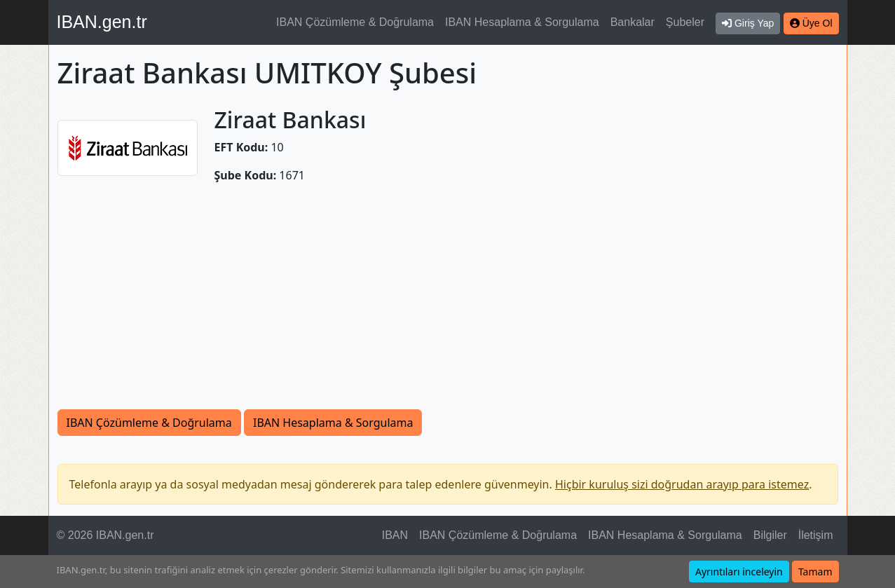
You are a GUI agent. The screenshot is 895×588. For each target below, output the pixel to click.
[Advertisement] (448, 304)
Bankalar (633, 22)
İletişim (816, 535)
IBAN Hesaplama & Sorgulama (522, 22)
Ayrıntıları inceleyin (739, 572)
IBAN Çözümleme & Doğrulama (355, 22)
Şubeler (685, 22)
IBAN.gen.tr (102, 22)
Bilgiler (770, 535)
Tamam (815, 572)
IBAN (395, 535)
